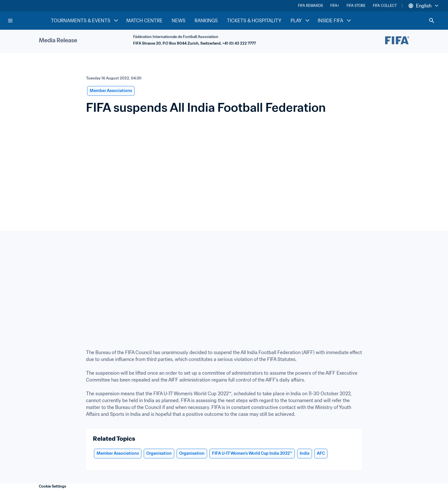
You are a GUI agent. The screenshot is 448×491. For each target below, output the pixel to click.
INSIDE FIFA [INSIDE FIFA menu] (335, 21)
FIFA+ (335, 6)
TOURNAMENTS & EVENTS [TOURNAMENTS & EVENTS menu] (85, 21)
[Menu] (10, 21)
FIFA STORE (356, 6)
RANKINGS (206, 21)
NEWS (179, 21)
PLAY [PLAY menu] (301, 21)
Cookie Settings (53, 486)
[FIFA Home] (29, 21)
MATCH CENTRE (144, 21)
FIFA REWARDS (310, 6)
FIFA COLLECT (385, 6)
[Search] (432, 21)
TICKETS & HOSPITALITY (254, 21)
